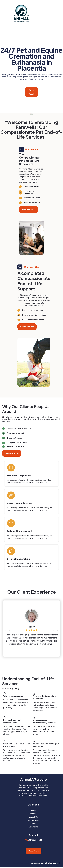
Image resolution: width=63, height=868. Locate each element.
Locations (33, 827)
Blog (34, 824)
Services (33, 814)
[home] (29, 13)
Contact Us (33, 820)
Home (34, 810)
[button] (62, 13)
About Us (33, 817)
